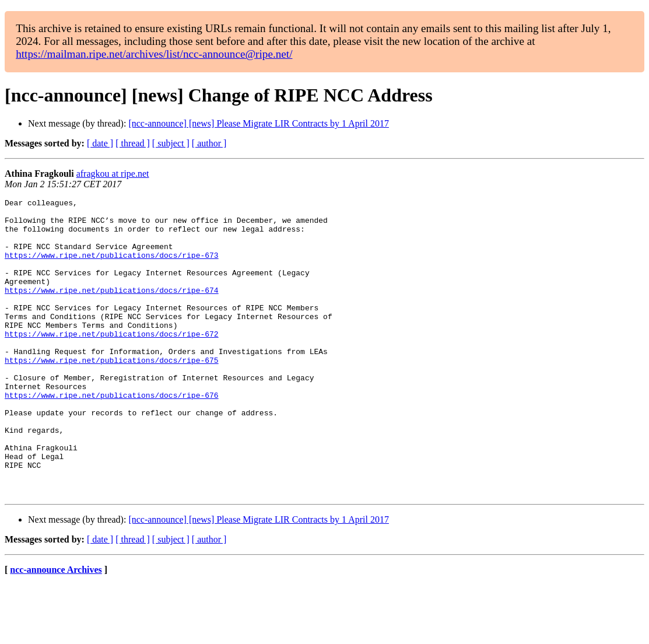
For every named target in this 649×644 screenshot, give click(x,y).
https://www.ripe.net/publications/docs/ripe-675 (112, 393)
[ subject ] (171, 143)
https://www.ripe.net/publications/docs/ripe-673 (112, 267)
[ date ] (100, 143)
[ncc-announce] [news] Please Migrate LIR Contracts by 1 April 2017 (259, 123)
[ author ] (209, 143)
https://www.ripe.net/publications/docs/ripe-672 (112, 362)
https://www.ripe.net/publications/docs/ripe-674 (112, 309)
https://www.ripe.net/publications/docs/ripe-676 (112, 435)
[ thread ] (133, 143)
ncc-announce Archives (56, 629)
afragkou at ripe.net (113, 174)
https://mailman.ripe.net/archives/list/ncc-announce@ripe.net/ (154, 54)
